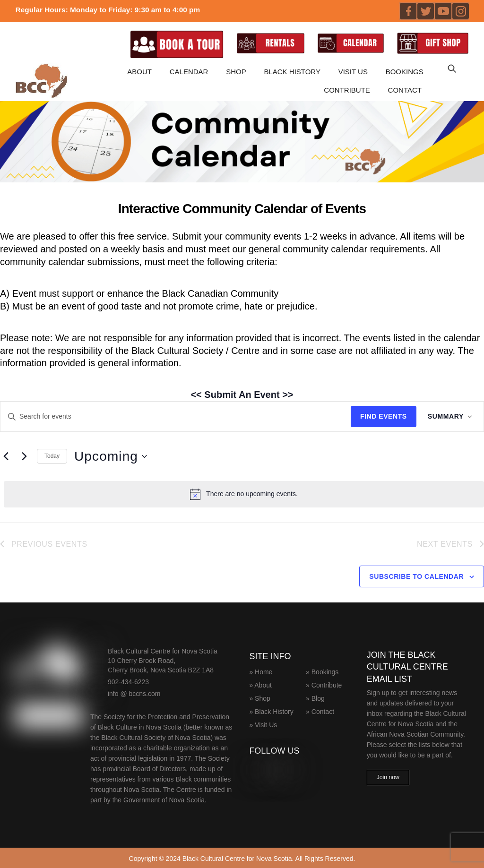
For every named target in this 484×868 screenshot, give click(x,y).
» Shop (259, 697)
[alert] (244, 494)
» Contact (320, 710)
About (139, 72)
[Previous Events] (6, 456)
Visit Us (353, 72)
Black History (292, 72)
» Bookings (322, 670)
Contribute (347, 90)
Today (52, 456)
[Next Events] (24, 456)
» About (260, 684)
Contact (405, 90)
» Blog (315, 697)
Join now (388, 777)
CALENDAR (189, 72)
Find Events (384, 416)
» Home (261, 670)
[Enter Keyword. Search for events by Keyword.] (176, 417)
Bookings (405, 72)
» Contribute (324, 684)
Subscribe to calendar (416, 576)
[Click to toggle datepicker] (111, 456)
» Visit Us (263, 723)
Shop (236, 72)
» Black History (271, 710)
